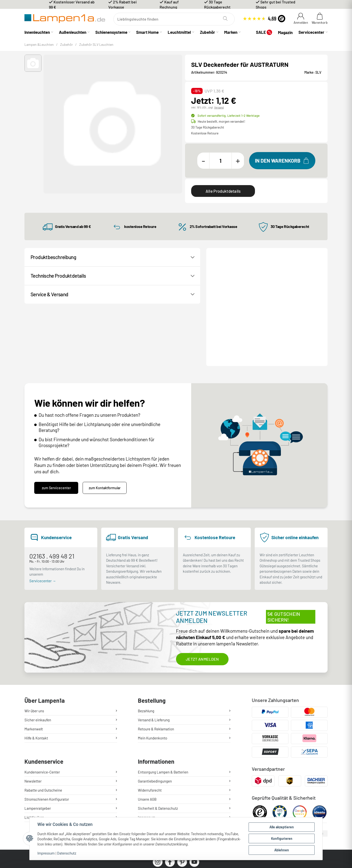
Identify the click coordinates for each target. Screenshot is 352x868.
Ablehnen (282, 850)
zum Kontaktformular (105, 428)
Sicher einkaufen (38, 660)
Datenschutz (67, 853)
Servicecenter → (43, 521)
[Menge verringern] (203, 161)
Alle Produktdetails (223, 191)
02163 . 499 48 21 (52, 496)
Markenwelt (34, 669)
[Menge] (220, 161)
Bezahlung (146, 651)
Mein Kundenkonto (153, 678)
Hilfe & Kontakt (36, 678)
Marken (231, 32)
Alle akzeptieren (282, 827)
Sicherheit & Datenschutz (158, 755)
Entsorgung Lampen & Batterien (163, 719)
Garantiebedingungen (155, 728)
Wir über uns (34, 651)
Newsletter (33, 728)
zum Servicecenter (56, 428)
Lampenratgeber (38, 755)
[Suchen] (174, 19)
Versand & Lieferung (154, 660)
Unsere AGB (147, 746)
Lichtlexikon (34, 764)
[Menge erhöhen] (238, 161)
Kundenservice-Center (42, 719)
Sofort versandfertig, (229, 116)
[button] (33, 63)
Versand (219, 107)
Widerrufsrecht (150, 737)
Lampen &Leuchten (39, 44)
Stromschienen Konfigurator (47, 746)
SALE (264, 32)
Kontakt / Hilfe (229, 284)
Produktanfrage (271, 284)
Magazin (285, 32)
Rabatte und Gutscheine (43, 737)
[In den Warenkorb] (282, 161)
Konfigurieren (282, 838)
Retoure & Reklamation (156, 669)
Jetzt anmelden (202, 599)
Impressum (46, 853)
